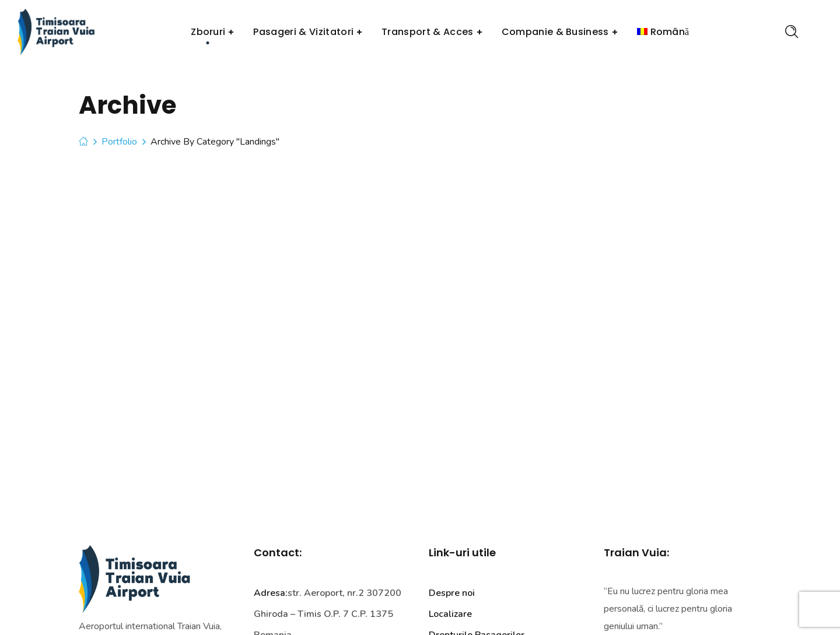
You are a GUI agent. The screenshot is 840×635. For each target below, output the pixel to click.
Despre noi (452, 593)
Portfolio (119, 142)
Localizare (450, 614)
